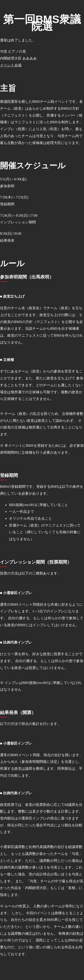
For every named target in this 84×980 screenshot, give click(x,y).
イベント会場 (11, 65)
